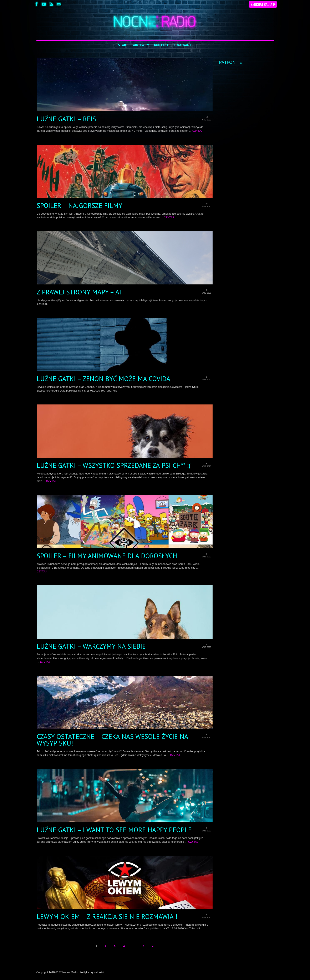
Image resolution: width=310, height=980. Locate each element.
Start (123, 45)
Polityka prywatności (92, 972)
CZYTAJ (197, 131)
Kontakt (161, 45)
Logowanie (183, 45)
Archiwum (141, 45)
